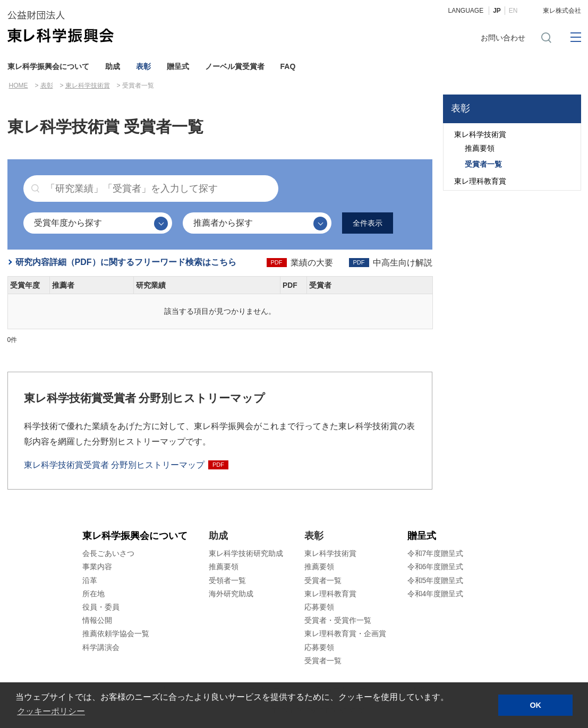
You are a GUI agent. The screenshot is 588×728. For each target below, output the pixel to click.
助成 (113, 66)
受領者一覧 (227, 580)
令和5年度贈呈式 (436, 580)
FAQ (288, 66)
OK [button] (535, 705)
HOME (19, 85)
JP (497, 11)
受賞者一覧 (483, 164)
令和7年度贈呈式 (436, 554)
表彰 (143, 66)
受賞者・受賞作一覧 (338, 621)
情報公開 (97, 621)
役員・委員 (101, 607)
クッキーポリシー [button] (51, 711)
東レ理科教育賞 (480, 181)
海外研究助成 (231, 594)
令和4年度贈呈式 (436, 594)
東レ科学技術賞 (88, 85)
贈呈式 (178, 66)
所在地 (93, 594)
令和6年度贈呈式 (436, 567)
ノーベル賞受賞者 (235, 66)
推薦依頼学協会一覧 (116, 634)
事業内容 (97, 567)
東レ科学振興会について (48, 66)
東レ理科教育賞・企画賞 (345, 634)
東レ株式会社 (562, 11)
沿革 (90, 580)
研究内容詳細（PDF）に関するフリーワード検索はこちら (126, 262)
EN (513, 11)
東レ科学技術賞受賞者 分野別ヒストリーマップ (114, 465)
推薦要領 (480, 148)
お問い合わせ (503, 38)
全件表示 (368, 223)
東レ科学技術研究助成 (246, 554)
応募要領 (319, 607)
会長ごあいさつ (108, 554)
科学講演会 (101, 647)
